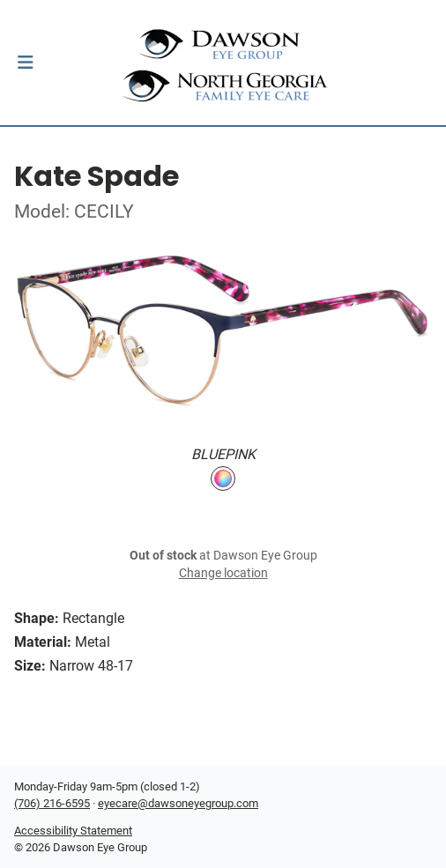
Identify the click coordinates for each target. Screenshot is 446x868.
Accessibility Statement (73, 831)
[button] (25, 63)
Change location (223, 573)
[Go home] (223, 63)
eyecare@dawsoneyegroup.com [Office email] (178, 803)
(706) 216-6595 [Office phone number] (52, 803)
